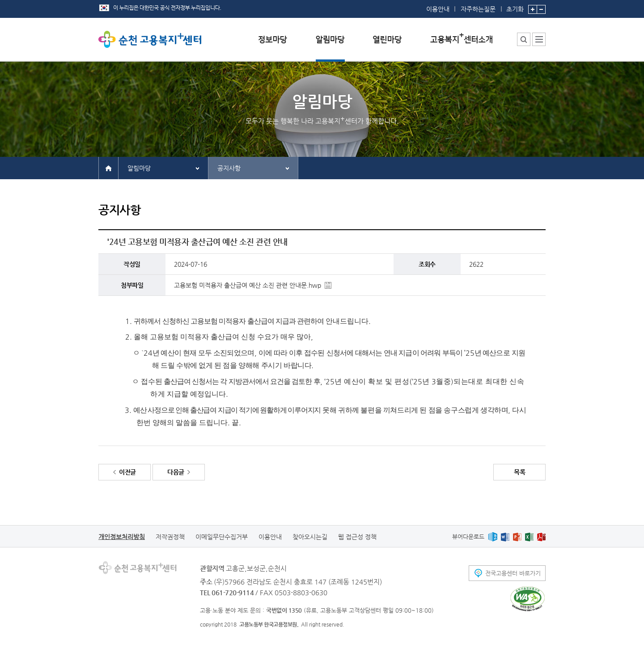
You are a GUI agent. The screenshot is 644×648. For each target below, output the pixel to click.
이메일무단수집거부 (222, 537)
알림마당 (139, 168)
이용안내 (438, 9)
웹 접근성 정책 (357, 537)
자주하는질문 (478, 9)
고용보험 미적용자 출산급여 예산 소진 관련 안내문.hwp (248, 285)
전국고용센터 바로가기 (513, 573)
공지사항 (229, 168)
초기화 (515, 6)
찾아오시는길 (310, 537)
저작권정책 (170, 537)
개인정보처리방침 (122, 537)
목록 (519, 472)
